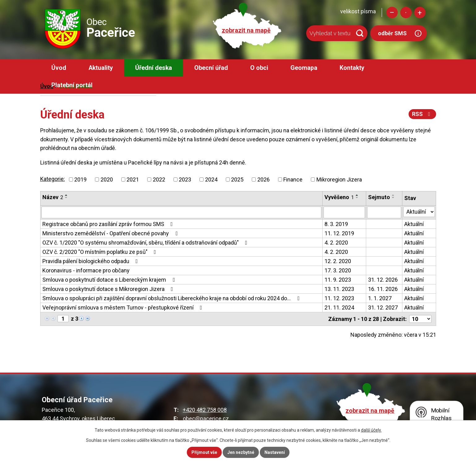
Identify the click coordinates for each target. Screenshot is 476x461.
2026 (264, 179)
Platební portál (72, 85)
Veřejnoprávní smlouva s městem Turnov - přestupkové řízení (124, 307)
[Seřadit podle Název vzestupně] (66, 195)
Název (53, 197)
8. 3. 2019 (336, 224)
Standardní (406, 13)
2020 (107, 179)
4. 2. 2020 (336, 243)
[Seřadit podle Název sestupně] (66, 198)
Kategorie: (53, 179)
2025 (237, 179)
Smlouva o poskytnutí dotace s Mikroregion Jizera (109, 289)
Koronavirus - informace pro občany (86, 270)
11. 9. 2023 (338, 280)
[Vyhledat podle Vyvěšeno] (344, 212)
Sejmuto (379, 197)
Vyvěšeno (339, 197)
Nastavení (275, 452)
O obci (259, 68)
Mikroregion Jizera (339, 179)
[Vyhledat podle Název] (181, 212)
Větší (420, 13)
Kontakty (352, 68)
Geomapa (304, 68)
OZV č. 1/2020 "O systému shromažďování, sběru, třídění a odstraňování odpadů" (146, 243)
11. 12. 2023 (339, 298)
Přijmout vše (204, 452)
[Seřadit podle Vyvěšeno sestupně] (357, 198)
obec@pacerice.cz (206, 418)
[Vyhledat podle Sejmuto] (384, 212)
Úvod (59, 68)
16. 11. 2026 (383, 289)
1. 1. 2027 (380, 298)
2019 (80, 179)
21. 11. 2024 (339, 307)
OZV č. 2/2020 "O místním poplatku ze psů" (101, 252)
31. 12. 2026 (383, 280)
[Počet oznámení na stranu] (420, 319)
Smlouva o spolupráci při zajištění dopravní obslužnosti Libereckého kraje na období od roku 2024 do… (172, 298)
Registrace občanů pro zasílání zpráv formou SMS (109, 224)
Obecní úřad (211, 68)
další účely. (371, 430)
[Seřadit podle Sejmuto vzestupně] (393, 195)
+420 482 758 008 (205, 410)
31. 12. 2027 (383, 307)
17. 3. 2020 (338, 270)
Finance (293, 179)
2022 (159, 179)
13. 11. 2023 (339, 289)
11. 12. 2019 (339, 233)
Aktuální (414, 224)
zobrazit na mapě (246, 30)
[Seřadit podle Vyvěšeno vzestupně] (357, 195)
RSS (422, 114)
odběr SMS (392, 33)
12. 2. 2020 (338, 261)
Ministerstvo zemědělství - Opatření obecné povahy (111, 233)
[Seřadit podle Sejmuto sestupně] (393, 198)
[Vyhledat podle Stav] (419, 212)
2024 (211, 179)
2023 (185, 179)
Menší (392, 13)
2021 (133, 179)
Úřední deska (154, 68)
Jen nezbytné (241, 452)
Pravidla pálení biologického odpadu (91, 261)
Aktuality (101, 68)
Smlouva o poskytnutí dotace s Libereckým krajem (110, 280)
